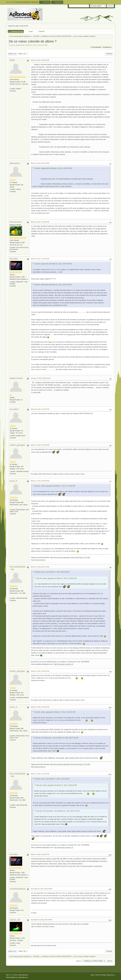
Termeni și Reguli (101, 975)
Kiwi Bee (14, 259)
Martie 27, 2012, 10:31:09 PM (40, 707)
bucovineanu (16, 222)
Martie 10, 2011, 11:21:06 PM (40, 259)
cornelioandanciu (18, 889)
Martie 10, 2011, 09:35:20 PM (40, 60)
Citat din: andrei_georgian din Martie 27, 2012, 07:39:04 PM (55, 486)
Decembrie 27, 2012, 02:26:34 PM (41, 889)
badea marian (16, 378)
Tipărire (109, 54)
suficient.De (88, 893)
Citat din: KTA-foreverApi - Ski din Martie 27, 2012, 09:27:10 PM (56, 738)
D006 (12, 60)
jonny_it (13, 481)
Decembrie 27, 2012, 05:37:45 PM (41, 920)
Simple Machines (23, 975)
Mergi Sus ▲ (111, 975)
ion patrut (14, 409)
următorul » (107, 47)
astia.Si (69, 898)
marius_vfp (15, 920)
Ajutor (93, 975)
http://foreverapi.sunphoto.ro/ (64, 664)
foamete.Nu (103, 893)
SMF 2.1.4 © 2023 (12, 975)
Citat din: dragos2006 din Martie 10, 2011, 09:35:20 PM (53, 168)
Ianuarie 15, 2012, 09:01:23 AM (41, 378)
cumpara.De (70, 334)
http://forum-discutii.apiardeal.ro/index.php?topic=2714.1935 (70, 557)
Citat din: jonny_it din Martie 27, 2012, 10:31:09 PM (52, 779)
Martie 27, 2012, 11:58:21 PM (40, 854)
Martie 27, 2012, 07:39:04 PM (40, 445)
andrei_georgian (17, 445)
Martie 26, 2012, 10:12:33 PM (40, 409)
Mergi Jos (12, 54)
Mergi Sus (12, 951)
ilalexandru (15, 163)
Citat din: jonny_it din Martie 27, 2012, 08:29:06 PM (52, 572)
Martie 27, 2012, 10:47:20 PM (40, 774)
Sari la (78, 961)
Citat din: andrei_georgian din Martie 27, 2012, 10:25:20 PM (55, 712)
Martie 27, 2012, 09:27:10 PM (40, 567)
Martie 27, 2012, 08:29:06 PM (40, 481)
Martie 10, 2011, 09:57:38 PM (40, 163)
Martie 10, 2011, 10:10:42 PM (40, 222)
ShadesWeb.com (23, 977)
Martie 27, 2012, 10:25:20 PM (40, 671)
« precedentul (96, 47)
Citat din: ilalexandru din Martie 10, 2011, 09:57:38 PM (53, 264)
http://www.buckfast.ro (38, 560)
